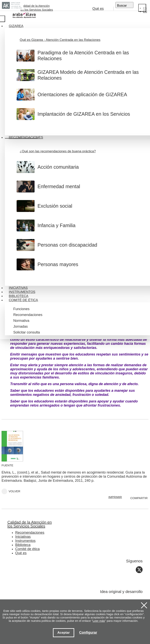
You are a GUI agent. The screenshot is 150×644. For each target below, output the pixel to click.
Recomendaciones (28, 315)
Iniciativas (18, 288)
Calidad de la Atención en (69, 524)
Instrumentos (22, 292)
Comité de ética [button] (23, 300)
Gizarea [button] (16, 26)
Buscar (122, 6)
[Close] (142, 8)
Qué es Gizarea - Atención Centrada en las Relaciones (60, 40)
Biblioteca (19, 296)
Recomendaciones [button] (26, 137)
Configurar (88, 633)
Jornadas (21, 326)
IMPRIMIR (115, 497)
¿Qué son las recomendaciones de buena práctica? (58, 151)
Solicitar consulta (27, 332)
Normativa (21, 321)
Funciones (21, 309)
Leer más (99, 621)
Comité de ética (27, 549)
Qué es (98, 9)
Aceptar (64, 633)
